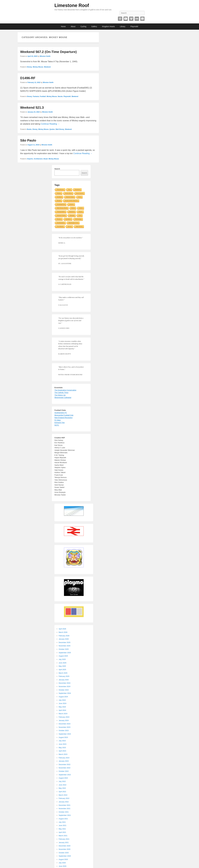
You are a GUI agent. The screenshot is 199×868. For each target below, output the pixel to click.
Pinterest (120, 19)
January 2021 (64, 842)
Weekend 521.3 (32, 108)
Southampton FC (61, 413)
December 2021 (65, 805)
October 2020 (64, 853)
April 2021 (62, 832)
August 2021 (63, 819)
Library (123, 26)
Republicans (60, 190)
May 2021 (62, 829)
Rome (73, 208)
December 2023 (65, 724)
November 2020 (65, 849)
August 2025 (63, 656)
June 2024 (63, 703)
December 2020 (65, 846)
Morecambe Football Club (64, 415)
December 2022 (65, 764)
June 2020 (63, 866)
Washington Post (73, 223)
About (73, 26)
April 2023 (62, 751)
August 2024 (63, 697)
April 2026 (62, 629)
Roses (80, 212)
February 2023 (64, 758)
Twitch (81, 208)
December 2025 (65, 642)
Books (29, 129)
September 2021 (65, 815)
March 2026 (63, 632)
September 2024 (65, 693)
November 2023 (65, 727)
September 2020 (65, 856)
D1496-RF (28, 78)
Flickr (137, 19)
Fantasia (36, 96)
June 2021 (63, 825)
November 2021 (65, 809)
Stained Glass (70, 197)
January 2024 (64, 720)
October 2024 (64, 690)
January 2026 (64, 639)
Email (142, 19)
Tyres (80, 197)
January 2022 (64, 802)
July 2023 (62, 741)
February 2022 (64, 798)
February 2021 (64, 839)
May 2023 (62, 748)
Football (43, 96)
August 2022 (63, 778)
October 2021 (64, 812)
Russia (59, 201)
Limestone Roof (72, 5)
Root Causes (80, 193)
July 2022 (62, 781)
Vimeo (131, 19)
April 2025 (62, 670)
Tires (80, 215)
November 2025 (65, 646)
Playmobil (134, 26)
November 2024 (65, 686)
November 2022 (65, 768)
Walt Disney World (62, 208)
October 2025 (64, 649)
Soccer (70, 226)
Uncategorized (61, 204)
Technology (78, 219)
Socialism (68, 219)
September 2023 (65, 734)
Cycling (83, 26)
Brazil (46, 159)
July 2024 (62, 700)
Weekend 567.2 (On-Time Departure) (48, 52)
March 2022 (63, 795)
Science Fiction (61, 215)
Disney (29, 67)
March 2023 (63, 754)
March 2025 (63, 673)
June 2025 (63, 663)
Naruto (60, 96)
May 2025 (62, 666)
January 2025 (64, 680)
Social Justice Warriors (71, 201)
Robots (59, 193)
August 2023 (63, 737)
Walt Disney (60, 129)
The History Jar (60, 395)
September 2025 (65, 653)
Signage (72, 215)
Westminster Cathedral (63, 397)
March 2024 (63, 714)
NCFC (57, 425)
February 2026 (64, 636)
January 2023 (64, 761)
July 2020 (62, 863)
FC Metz (58, 420)
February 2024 (64, 717)
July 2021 (62, 822)
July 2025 (62, 659)
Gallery (94, 26)
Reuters (59, 219)
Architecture (38, 159)
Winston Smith (45, 56)
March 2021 (63, 836)
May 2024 (62, 707)
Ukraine (71, 204)
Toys (69, 190)
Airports (30, 159)
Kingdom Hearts (108, 26)
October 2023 (64, 731)
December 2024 (65, 683)
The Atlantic (60, 226)
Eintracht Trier (60, 423)
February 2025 (64, 676)
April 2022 (62, 792)
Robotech (78, 190)
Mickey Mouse (38, 67)
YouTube (126, 19)
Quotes (52, 129)
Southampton (61, 223)
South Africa (69, 193)
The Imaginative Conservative (65, 390)
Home (63, 26)
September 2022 (65, 775)
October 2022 (64, 771)
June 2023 (63, 744)
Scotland (59, 197)
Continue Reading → (50, 124)
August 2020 (63, 859)
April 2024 (62, 710)
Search (57, 169)
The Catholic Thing (61, 393)
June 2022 (63, 785)
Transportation (61, 212)
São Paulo (28, 140)
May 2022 (62, 788)
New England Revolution (63, 418)
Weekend (47, 67)
